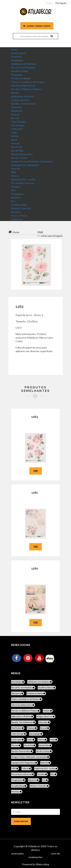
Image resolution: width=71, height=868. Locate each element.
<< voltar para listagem (50, 236)
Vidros (15, 136)
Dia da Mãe (17, 151)
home (14, 49)
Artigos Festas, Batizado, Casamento (32, 161)
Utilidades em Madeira (24, 64)
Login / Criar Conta (37, 26)
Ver (36, 471)
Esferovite (17, 129)
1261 (35, 493)
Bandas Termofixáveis (23, 104)
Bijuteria (16, 197)
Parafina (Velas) (20, 71)
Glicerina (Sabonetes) (23, 85)
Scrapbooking (19, 205)
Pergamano (17, 194)
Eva (13, 201)
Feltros (15, 176)
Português (61, 3)
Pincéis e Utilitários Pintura (26, 89)
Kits (13, 190)
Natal (14, 140)
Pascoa (15, 143)
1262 (20, 307)
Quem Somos (19, 53)
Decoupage (18, 125)
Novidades (17, 60)
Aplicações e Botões (23, 96)
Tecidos (16, 187)
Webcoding (42, 864)
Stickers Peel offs (21, 208)
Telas (14, 132)
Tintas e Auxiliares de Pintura (28, 82)
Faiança (15, 114)
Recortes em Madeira (23, 67)
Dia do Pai (17, 147)
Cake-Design (18, 122)
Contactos (17, 219)
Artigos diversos (20, 100)
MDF (14, 172)
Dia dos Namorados (22, 154)
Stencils (16, 169)
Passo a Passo (19, 216)
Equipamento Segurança (25, 165)
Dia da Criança (19, 158)
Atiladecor (34, 846)
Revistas (16, 212)
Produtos (16, 57)
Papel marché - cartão (23, 179)
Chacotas (16, 107)
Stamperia (17, 75)
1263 (35, 417)
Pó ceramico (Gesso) (23, 183)
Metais (15, 93)
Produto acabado (21, 78)
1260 (35, 569)
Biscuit (15, 118)
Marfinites (17, 111)
